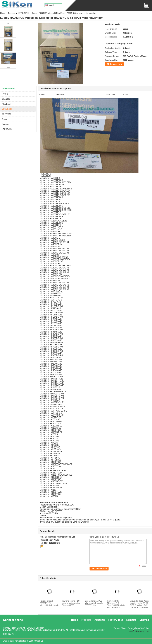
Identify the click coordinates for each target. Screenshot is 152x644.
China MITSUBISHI (26, 628)
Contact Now (116, 64)
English (55, 5)
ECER (102, 630)
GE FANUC (6, 114)
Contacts (131, 620)
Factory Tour (116, 620)
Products (12, 13)
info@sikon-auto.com (139, 631)
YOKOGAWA (7, 129)
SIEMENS (6, 99)
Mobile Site (9, 634)
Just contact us (36, 641)
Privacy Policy (10, 628)
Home (3, 13)
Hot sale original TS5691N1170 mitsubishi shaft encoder (49, 603)
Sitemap (144, 620)
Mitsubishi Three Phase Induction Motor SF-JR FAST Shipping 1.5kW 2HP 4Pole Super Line (139, 604)
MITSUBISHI (24, 13)
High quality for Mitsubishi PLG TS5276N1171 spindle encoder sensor (116, 604)
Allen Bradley (7, 104)
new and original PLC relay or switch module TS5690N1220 (94, 603)
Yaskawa (5, 124)
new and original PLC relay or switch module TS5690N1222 (71, 603)
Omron (4, 119)
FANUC (5, 94)
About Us (100, 620)
